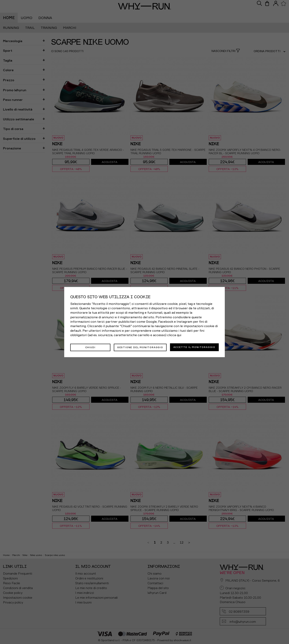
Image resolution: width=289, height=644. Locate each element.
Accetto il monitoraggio (194, 347)
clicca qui (174, 335)
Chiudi (90, 347)
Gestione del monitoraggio (140, 347)
